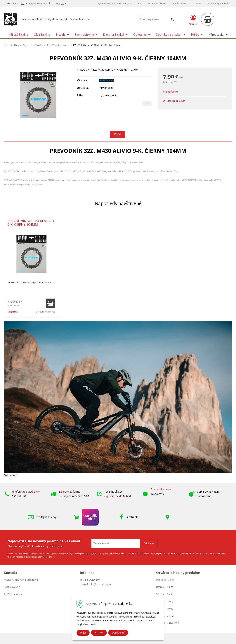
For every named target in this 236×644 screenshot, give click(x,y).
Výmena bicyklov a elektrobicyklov (115, 4)
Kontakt (198, 4)
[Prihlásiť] (193, 20)
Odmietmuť (118, 633)
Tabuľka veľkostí (180, 4)
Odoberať (149, 543)
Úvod (14, 4)
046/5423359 (59, 4)
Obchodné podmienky (218, 4)
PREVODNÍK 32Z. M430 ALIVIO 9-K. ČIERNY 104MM (31, 223)
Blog (140, 4)
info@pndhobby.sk (35, 4)
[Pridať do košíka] (50, 303)
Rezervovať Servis (157, 4)
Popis (118, 134)
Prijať (83, 633)
